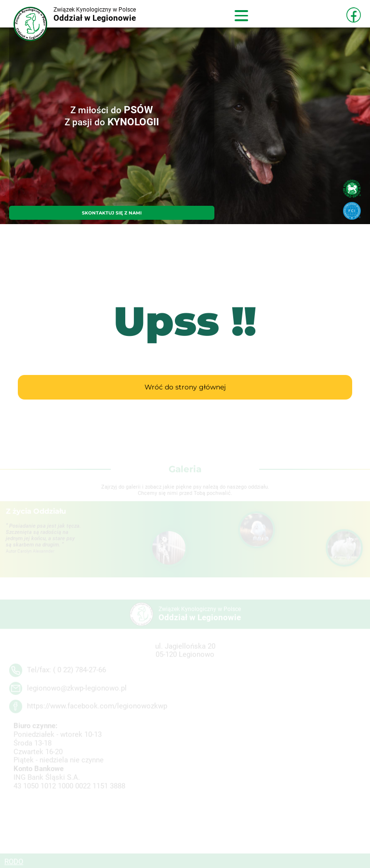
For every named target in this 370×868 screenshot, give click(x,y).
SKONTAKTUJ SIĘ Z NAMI (112, 213)
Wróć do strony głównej (185, 387)
